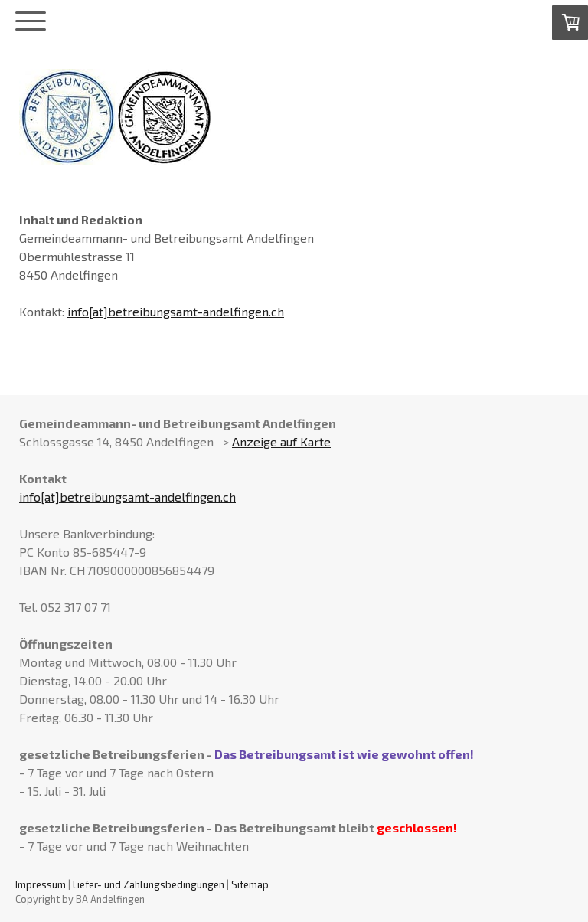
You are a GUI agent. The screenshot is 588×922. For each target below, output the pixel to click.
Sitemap (250, 884)
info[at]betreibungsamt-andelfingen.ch (176, 311)
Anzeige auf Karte (281, 441)
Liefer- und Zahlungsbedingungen (149, 884)
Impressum (41, 884)
